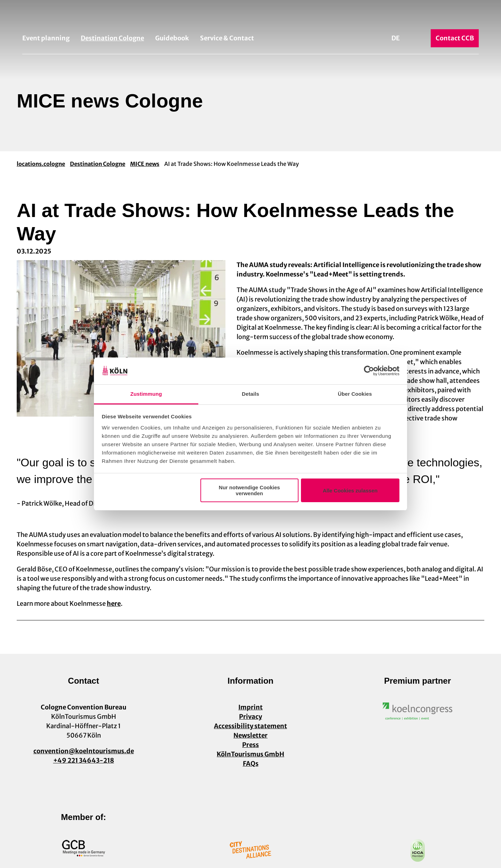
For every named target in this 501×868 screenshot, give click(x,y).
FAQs (251, 763)
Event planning (46, 38)
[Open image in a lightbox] (417, 711)
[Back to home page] (250, 17)
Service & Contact (227, 38)
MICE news (145, 164)
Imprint (250, 707)
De (396, 38)
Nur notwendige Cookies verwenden (249, 490)
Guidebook (172, 38)
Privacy (250, 717)
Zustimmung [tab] (146, 394)
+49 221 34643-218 (84, 760)
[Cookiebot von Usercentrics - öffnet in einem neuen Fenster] (369, 371)
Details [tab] (250, 394)
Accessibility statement (250, 726)
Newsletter (250, 735)
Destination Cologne (112, 38)
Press (250, 745)
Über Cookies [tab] (355, 394)
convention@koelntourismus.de (84, 751)
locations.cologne (41, 164)
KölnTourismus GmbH (250, 754)
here (114, 604)
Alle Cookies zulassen (350, 491)
